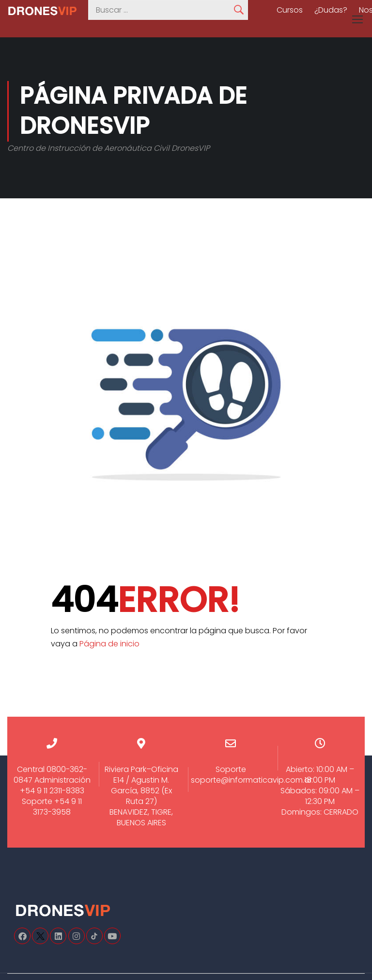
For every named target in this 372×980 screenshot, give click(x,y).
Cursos (290, 10)
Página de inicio (109, 644)
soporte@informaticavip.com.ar (251, 780)
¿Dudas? (331, 10)
